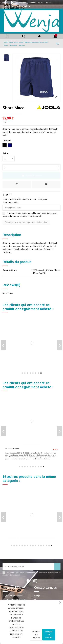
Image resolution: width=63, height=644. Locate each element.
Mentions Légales (36, 3)
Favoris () (8, 6)
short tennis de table (12, 199)
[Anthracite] (11, 537)
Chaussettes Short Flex (15, 359)
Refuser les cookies (36, 635)
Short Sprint (10, 449)
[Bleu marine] (9, 537)
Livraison (23, 3)
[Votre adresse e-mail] (28, 567)
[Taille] (9, 159)
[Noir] (6, 362)
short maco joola (10, 202)
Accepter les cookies (49, 635)
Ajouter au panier (31, 175)
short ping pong (29, 199)
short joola (43, 199)
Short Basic (10, 531)
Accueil (49, 3)
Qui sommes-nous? (14, 596)
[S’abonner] (57, 567)
